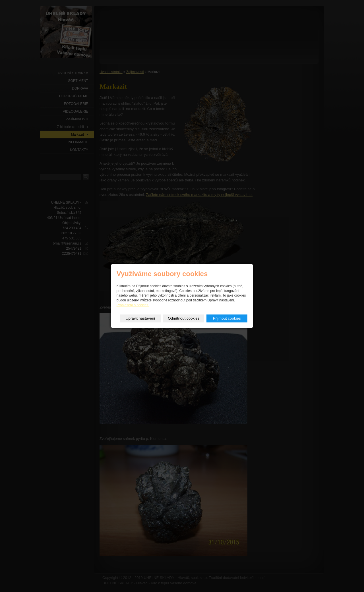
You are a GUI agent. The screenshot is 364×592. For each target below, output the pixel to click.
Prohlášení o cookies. (133, 305)
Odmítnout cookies (184, 318)
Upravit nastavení (140, 318)
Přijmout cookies (227, 318)
